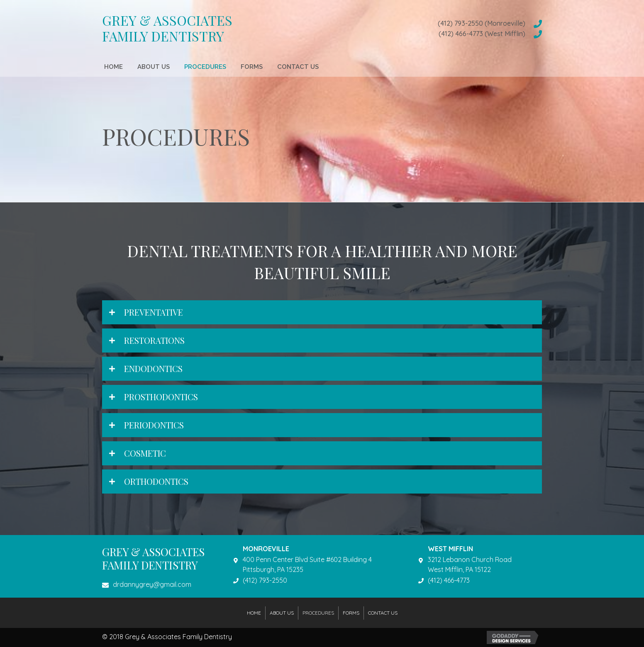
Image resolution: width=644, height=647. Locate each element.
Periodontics (154, 425)
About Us (282, 613)
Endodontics (153, 368)
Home (254, 613)
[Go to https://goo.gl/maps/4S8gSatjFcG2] (480, 565)
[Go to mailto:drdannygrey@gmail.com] (159, 587)
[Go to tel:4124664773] (418, 33)
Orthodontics (156, 481)
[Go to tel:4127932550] (418, 23)
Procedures (318, 613)
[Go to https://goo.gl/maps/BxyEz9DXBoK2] (317, 565)
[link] (113, 66)
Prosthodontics (161, 397)
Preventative (154, 312)
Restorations (154, 340)
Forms (351, 613)
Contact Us (383, 613)
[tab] (322, 312)
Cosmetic (145, 453)
